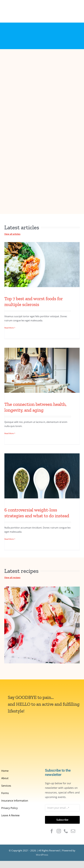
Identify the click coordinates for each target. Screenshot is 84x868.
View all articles (12, 234)
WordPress (42, 855)
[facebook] (52, 831)
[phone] (66, 831)
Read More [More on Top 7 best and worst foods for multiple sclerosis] (9, 328)
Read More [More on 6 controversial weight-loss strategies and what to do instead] (9, 539)
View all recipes (12, 578)
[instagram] (59, 831)
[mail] (73, 831)
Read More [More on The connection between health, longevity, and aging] (9, 433)
